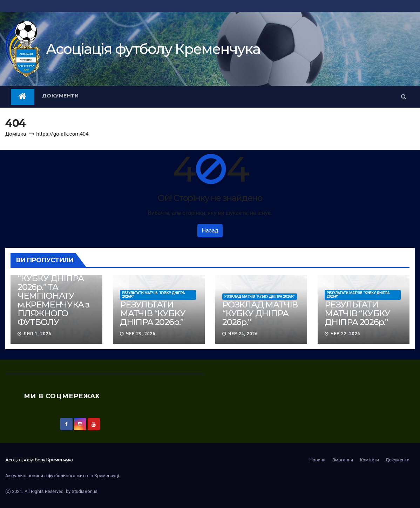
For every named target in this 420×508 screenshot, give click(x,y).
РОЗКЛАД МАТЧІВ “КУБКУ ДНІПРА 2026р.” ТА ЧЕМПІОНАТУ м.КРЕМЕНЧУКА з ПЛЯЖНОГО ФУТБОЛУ (55, 296)
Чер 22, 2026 (345, 334)
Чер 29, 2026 (141, 334)
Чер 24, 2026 (243, 334)
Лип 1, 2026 (37, 334)
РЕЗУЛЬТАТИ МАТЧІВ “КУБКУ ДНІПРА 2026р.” (153, 295)
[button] (404, 97)
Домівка (16, 134)
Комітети (369, 460)
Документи (60, 96)
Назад (210, 231)
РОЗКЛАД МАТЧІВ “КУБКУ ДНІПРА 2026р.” (260, 296)
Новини (317, 460)
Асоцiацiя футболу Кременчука (153, 49)
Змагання (343, 460)
